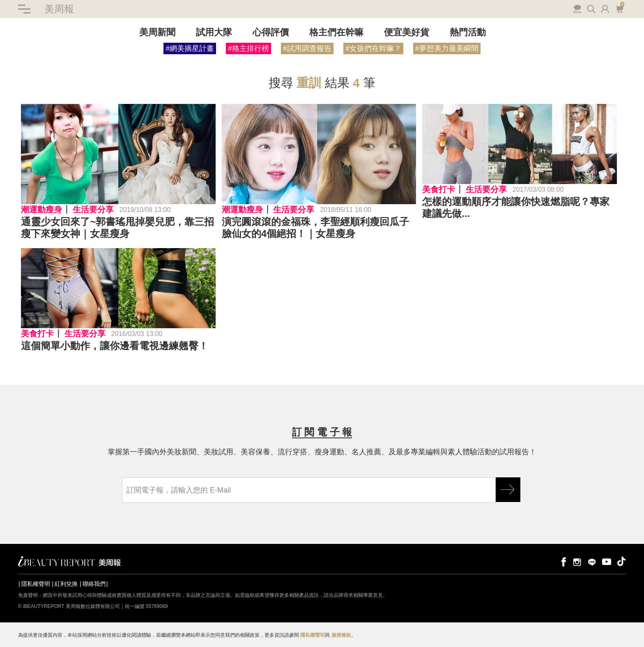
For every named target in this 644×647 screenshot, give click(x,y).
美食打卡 (439, 189)
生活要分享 (93, 210)
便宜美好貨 (407, 32)
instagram (577, 561)
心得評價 (271, 32)
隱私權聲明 (36, 584)
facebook (562, 561)
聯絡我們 (94, 584)
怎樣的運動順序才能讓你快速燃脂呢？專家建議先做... (516, 207)
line (592, 561)
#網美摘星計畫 (190, 48)
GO (508, 490)
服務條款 (341, 635)
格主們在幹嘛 (336, 32)
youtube (607, 561)
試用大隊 (214, 32)
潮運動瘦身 (41, 210)
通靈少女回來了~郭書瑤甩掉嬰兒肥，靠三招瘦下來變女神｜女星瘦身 (117, 228)
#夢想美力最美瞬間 (447, 48)
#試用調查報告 (307, 48)
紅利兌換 (66, 584)
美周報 (59, 9)
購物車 (619, 8)
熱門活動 (468, 32)
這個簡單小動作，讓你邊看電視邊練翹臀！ (115, 346)
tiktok (621, 561)
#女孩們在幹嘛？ (373, 48)
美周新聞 (157, 32)
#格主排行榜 (248, 48)
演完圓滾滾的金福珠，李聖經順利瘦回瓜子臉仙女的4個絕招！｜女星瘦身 (315, 228)
